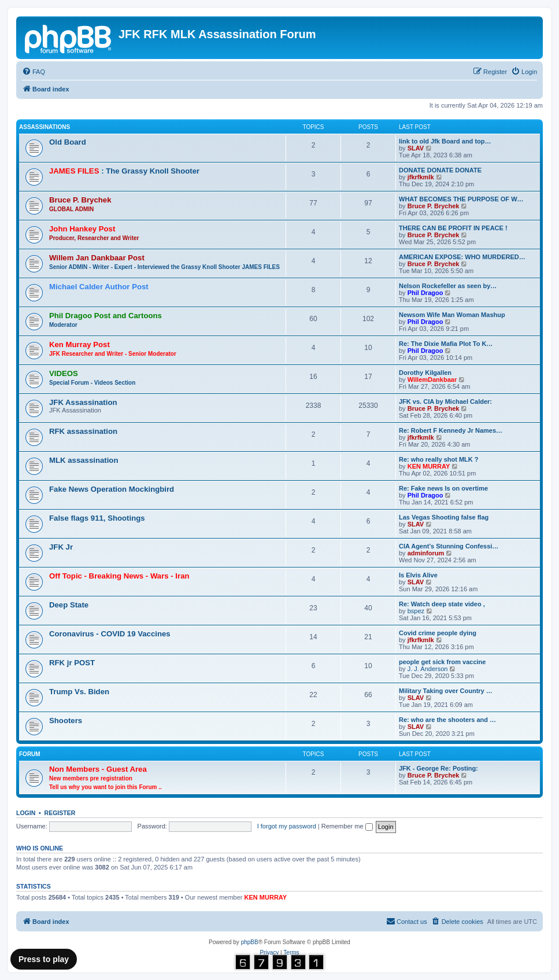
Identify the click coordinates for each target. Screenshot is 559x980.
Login (26, 813)
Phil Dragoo (425, 293)
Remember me (347, 826)
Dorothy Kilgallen (425, 373)
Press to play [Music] (44, 959)
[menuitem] (34, 72)
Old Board (68, 142)
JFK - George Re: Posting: (438, 768)
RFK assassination (83, 431)
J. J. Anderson (428, 669)
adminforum (426, 553)
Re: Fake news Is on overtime (443, 488)
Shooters (66, 721)
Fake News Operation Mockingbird (112, 489)
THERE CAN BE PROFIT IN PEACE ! (453, 228)
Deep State (69, 605)
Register (60, 813)
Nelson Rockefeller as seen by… (448, 286)
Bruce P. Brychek (434, 206)
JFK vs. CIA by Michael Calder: (445, 401)
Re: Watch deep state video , (442, 604)
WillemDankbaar (432, 380)
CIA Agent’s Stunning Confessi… (449, 546)
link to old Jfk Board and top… (445, 141)
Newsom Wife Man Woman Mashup (452, 315)
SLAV (416, 148)
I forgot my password (287, 826)
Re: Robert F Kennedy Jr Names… (451, 430)
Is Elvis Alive (418, 575)
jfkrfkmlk (421, 177)
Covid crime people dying (438, 633)
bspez (416, 611)
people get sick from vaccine (442, 662)
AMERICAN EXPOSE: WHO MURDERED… (462, 257)
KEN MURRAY (429, 466)
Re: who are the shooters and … (447, 720)
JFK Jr (61, 547)
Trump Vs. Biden (79, 692)
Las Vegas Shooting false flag (444, 517)
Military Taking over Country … (446, 691)
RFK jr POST (72, 663)
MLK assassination (84, 460)
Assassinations (45, 127)
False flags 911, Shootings (97, 518)
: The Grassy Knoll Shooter (124, 171)
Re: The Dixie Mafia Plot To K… (446, 344)
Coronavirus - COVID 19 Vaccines (110, 634)
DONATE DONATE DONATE (440, 170)
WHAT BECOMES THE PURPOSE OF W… (461, 199)
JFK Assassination (83, 402)
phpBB (250, 942)
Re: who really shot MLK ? (439, 459)
